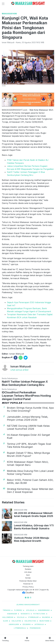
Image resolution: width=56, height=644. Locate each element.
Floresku (18, 610)
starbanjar (33, 617)
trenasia (7, 610)
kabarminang (44, 610)
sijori (5, 621)
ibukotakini (44, 621)
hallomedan (8, 617)
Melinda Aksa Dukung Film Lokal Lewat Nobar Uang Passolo (30, 472)
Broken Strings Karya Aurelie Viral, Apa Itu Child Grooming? (30, 409)
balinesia (46, 617)
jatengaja (39, 624)
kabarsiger (12, 614)
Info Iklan (28, 572)
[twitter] (26, 358)
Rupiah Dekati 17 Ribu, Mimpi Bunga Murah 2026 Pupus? (28, 454)
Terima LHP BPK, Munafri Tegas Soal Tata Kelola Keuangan (29, 445)
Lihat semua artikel (19, 370)
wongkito (25, 614)
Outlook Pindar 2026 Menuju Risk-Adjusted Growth (32, 539)
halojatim (16, 621)
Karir (28, 575)
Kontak (28, 578)
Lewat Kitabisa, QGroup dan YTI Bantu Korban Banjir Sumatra (34, 527)
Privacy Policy (28, 587)
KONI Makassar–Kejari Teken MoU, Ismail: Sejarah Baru (28, 463)
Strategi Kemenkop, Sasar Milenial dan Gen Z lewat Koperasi (30, 490)
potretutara (39, 614)
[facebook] (16, 358)
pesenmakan (35, 628)
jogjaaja (30, 610)
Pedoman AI (28, 584)
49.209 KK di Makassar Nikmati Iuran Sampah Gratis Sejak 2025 (34, 515)
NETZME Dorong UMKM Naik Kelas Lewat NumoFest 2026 (28, 427)
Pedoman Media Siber (28, 581)
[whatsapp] (21, 358)
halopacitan (30, 621)
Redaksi (28, 569)
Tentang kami (28, 566)
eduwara (27, 624)
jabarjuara (14, 624)
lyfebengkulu (20, 628)
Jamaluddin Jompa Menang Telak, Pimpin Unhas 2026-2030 (28, 418)
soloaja (21, 617)
